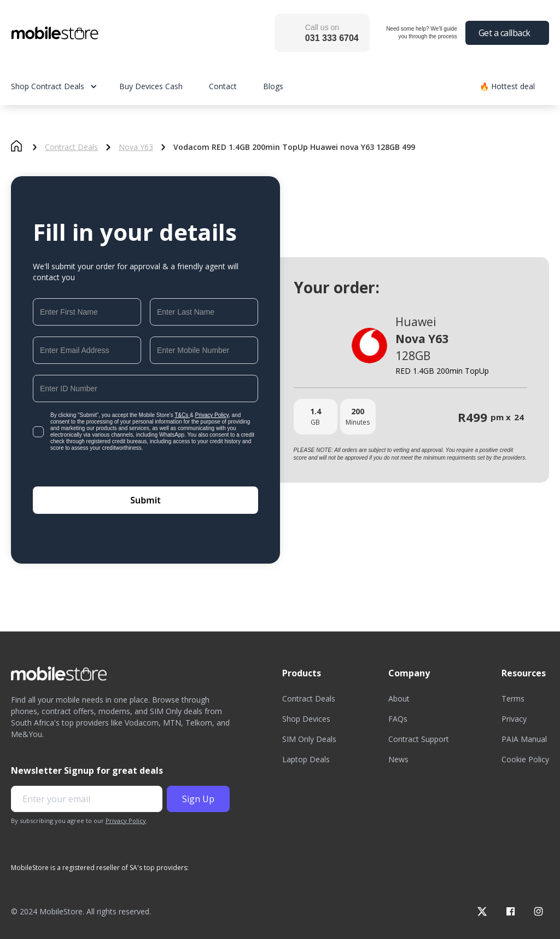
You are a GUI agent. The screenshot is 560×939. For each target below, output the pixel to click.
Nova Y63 (136, 147)
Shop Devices (306, 719)
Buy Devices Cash (151, 86)
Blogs (273, 86)
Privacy (514, 719)
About (399, 699)
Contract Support (419, 739)
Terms (513, 699)
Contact (223, 86)
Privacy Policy (212, 415)
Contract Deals (71, 147)
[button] (65, 86)
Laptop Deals (306, 759)
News (398, 759)
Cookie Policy (525, 759)
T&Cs (182, 415)
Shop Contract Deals (48, 86)
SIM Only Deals (309, 739)
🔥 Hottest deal (507, 86)
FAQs (398, 719)
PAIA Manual (524, 739)
